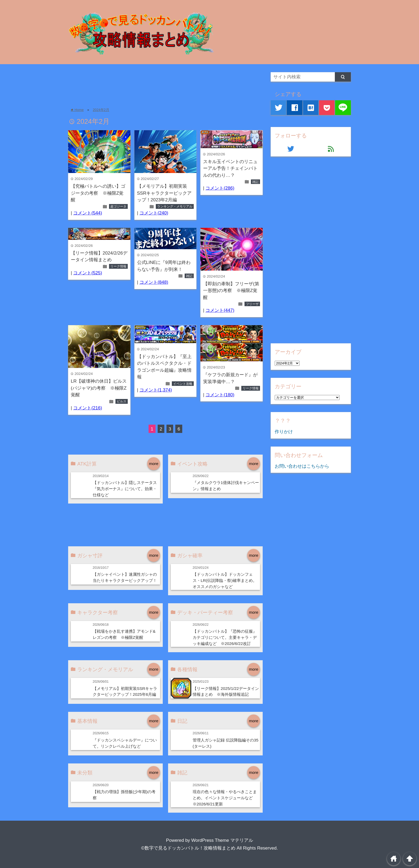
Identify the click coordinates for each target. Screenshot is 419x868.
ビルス (122, 401)
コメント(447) (220, 310)
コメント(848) (154, 282)
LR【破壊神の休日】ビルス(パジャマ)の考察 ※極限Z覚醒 (99, 388)
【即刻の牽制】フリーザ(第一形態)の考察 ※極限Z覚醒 (231, 291)
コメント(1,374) (156, 390)
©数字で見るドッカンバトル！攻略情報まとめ (188, 848)
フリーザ (252, 304)
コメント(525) (88, 273)
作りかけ (284, 432)
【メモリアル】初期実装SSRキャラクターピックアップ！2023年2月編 (164, 193)
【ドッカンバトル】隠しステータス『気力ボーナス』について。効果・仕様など (125, 489)
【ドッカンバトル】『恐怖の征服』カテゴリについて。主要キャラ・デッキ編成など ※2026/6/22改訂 (225, 637)
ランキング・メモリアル (175, 206)
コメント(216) (88, 408)
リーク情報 (118, 266)
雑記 (255, 182)
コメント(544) (88, 213)
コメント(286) (220, 188)
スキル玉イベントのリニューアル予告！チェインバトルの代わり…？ (230, 168)
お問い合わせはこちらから (302, 466)
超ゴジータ (118, 206)
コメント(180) (220, 395)
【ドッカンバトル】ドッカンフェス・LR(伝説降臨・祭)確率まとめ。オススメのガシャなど (225, 580)
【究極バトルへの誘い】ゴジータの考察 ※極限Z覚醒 (98, 193)
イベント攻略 (183, 384)
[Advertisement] (165, 84)
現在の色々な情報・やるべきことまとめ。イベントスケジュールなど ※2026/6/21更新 (225, 798)
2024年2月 (101, 110)
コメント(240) (154, 213)
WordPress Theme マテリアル (222, 840)
